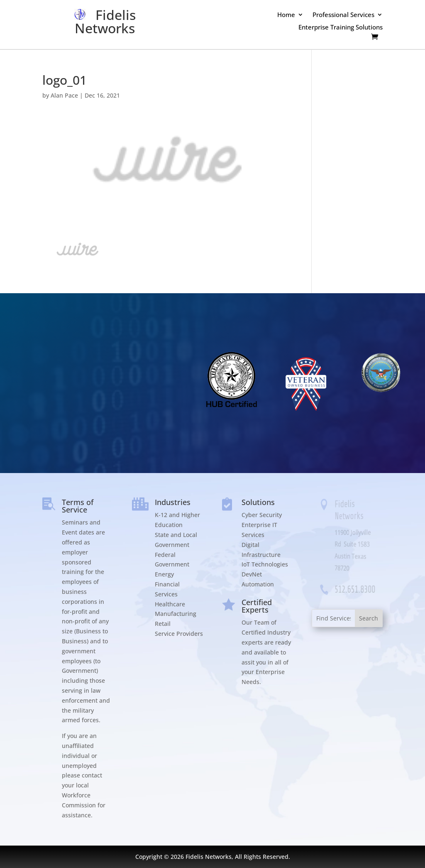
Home (286, 15)
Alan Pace (64, 95)
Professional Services (343, 15)
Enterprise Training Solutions (341, 28)
